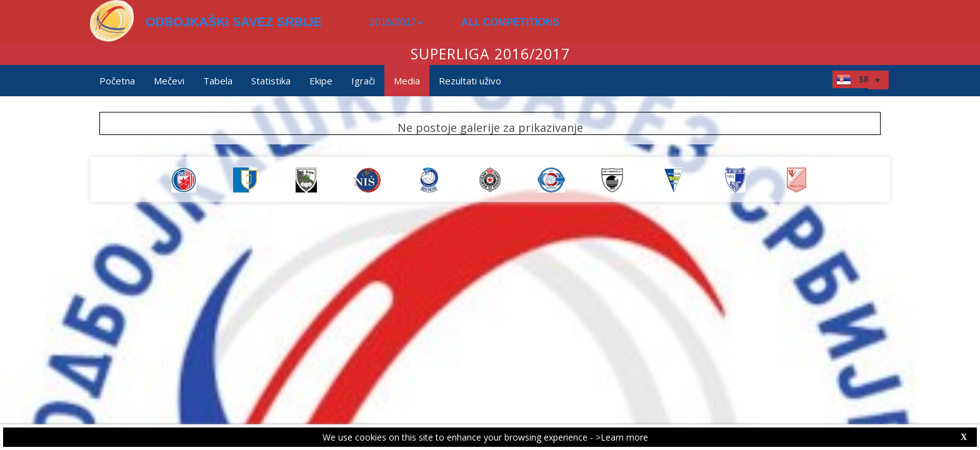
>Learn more (622, 437)
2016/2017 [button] (396, 22)
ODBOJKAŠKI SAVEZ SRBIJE (234, 22)
